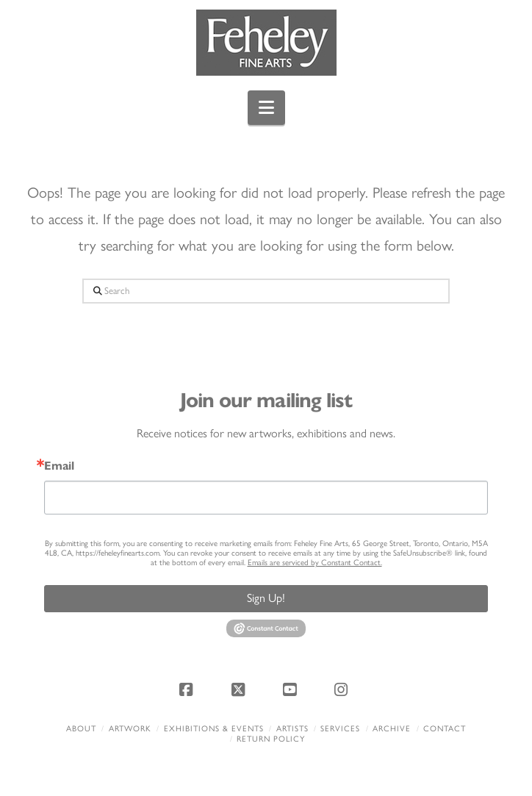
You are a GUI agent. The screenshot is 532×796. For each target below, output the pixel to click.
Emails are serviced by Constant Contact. (315, 563)
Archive (392, 729)
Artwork (130, 729)
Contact (445, 729)
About (81, 729)
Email (59, 466)
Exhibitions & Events (214, 729)
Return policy (271, 739)
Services (340, 729)
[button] (266, 108)
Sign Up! (266, 598)
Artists (292, 729)
